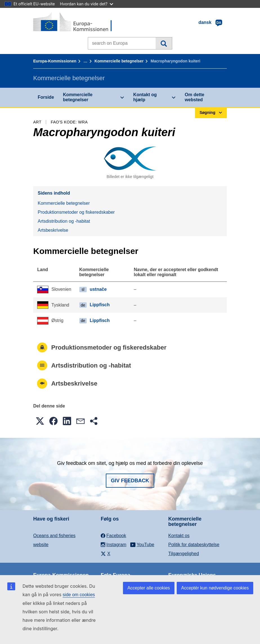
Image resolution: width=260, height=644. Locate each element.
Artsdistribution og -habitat (64, 221)
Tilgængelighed (184, 554)
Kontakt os (179, 536)
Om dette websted (195, 97)
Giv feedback (130, 481)
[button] (40, 421)
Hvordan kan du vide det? (87, 4)
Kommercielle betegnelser (119, 61)
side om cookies (79, 595)
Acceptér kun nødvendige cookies (215, 588)
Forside (46, 97)
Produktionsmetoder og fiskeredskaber (76, 212)
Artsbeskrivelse (53, 230)
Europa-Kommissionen (55, 61)
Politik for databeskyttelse (194, 545)
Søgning (164, 43)
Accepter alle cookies (149, 588)
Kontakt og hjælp (145, 97)
